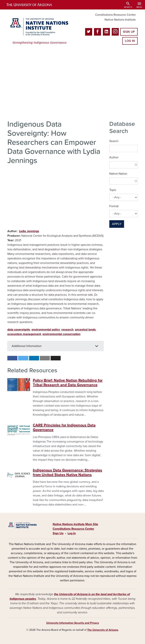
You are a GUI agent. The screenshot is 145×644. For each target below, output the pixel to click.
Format (114, 206)
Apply (117, 224)
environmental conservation (61, 334)
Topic (113, 190)
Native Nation (118, 174)
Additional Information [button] (27, 346)
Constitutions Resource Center (115, 15)
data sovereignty (19, 330)
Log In (130, 41)
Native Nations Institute (120, 20)
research (67, 330)
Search (114, 141)
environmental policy (46, 330)
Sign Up (129, 32)
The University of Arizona (103, 630)
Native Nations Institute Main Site (75, 524)
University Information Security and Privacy (73, 623)
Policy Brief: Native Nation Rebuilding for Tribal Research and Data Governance (68, 383)
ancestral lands (85, 330)
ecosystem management (24, 334)
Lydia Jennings (29, 231)
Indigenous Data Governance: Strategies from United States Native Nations (67, 473)
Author (114, 157)
